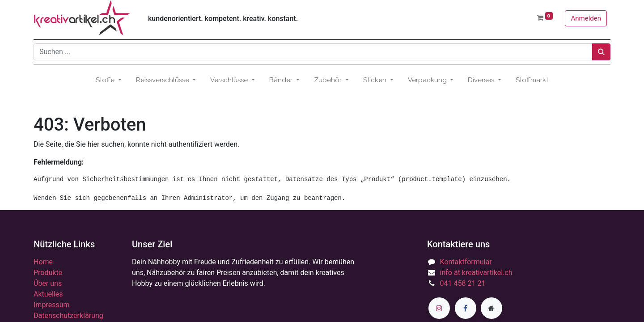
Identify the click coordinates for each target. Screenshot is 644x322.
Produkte (48, 273)
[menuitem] (532, 80)
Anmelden (586, 18)
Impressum (52, 305)
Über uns (48, 283)
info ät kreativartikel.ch (476, 273)
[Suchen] (601, 52)
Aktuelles (48, 294)
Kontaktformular (466, 262)
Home (43, 262)
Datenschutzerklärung (68, 316)
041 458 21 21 (463, 283)
